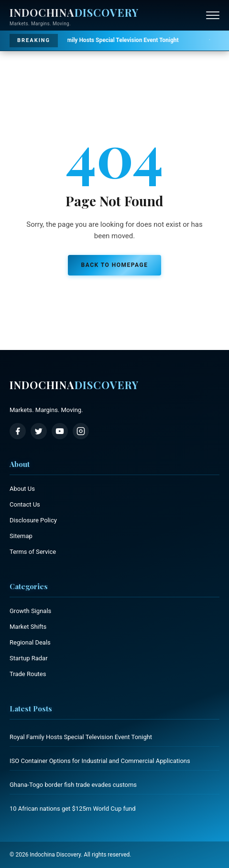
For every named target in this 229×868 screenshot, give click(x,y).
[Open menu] (213, 15)
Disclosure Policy (33, 520)
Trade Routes (28, 674)
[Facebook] (18, 431)
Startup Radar (29, 658)
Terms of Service (33, 552)
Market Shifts (28, 627)
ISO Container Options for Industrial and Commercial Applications (100, 761)
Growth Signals (30, 611)
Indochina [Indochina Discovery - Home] (74, 12)
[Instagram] (81, 431)
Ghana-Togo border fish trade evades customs (73, 785)
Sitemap (21, 536)
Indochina (74, 385)
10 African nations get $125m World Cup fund (73, 809)
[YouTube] (60, 431)
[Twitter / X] (39, 431)
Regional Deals (30, 642)
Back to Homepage (115, 265)
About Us (22, 489)
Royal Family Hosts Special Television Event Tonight (101, 40)
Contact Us (25, 504)
